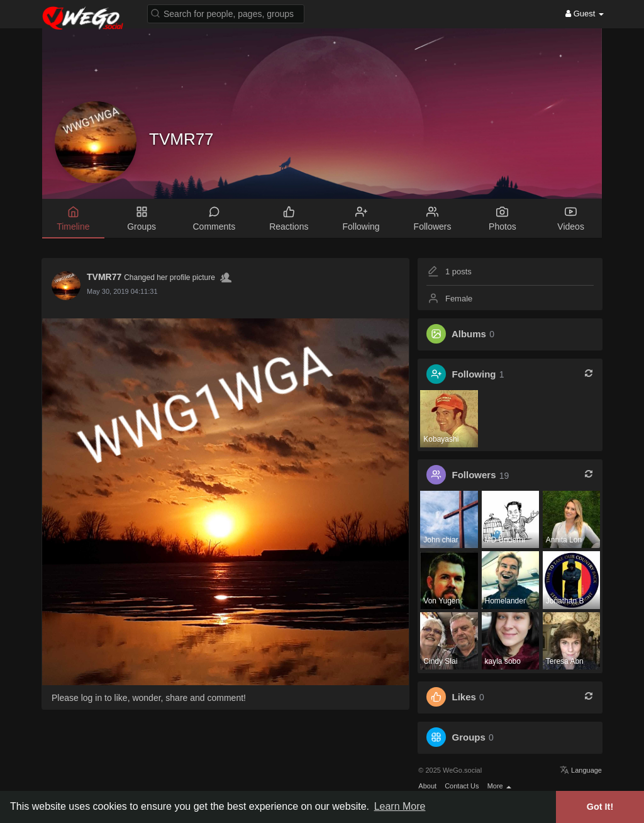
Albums (469, 334)
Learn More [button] (400, 806)
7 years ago (105, 291)
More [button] (499, 786)
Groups (469, 737)
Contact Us (462, 786)
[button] (226, 13)
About (427, 786)
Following (474, 374)
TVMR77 (181, 139)
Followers (474, 475)
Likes (464, 697)
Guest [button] (585, 14)
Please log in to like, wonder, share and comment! (149, 698)
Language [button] (581, 770)
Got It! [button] (600, 807)
